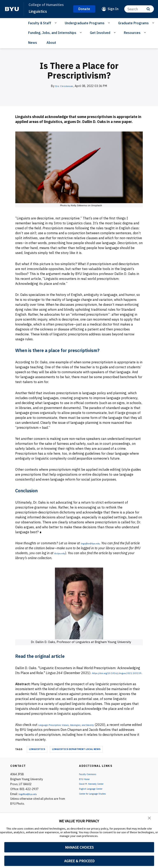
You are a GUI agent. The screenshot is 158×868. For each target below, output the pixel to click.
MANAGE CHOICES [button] (79, 847)
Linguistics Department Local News (76, 754)
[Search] (139, 9)
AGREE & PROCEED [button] (79, 861)
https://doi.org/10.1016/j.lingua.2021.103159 (51, 678)
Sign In (113, 9)
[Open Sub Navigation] (56, 23)
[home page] (12, 9)
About (51, 43)
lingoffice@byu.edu (31, 799)
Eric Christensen (64, 86)
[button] (150, 819)
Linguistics (39, 11)
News (33, 43)
